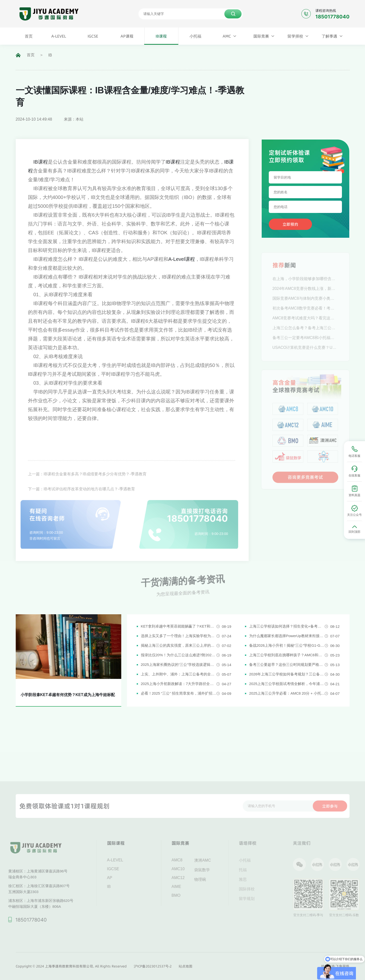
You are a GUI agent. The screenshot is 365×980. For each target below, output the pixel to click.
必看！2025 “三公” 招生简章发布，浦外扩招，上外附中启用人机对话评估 (179, 693)
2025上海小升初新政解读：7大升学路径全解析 (179, 684)
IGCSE (120, 869)
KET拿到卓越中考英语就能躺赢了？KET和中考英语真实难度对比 (179, 626)
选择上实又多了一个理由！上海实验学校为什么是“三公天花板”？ (179, 636)
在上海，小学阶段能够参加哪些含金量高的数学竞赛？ (305, 286)
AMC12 (185, 878)
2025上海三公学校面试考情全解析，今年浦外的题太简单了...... (287, 684)
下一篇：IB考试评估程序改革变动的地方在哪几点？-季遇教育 (81, 497)
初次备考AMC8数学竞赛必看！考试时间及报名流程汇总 (305, 315)
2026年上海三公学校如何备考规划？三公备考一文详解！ (287, 674)
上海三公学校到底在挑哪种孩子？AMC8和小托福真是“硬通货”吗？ (287, 655)
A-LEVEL (122, 860)
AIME (183, 887)
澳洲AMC (210, 860)
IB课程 (41, 162)
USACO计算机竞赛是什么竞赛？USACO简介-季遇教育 (305, 354)
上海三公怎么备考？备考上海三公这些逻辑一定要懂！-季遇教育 (305, 335)
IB (50, 55)
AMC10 (185, 869)
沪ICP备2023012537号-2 (153, 966)
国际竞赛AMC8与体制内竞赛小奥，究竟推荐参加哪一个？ (305, 305)
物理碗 (207, 879)
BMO (183, 895)
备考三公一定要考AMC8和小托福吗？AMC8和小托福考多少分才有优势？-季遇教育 (305, 344)
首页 (31, 55)
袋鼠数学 (209, 870)
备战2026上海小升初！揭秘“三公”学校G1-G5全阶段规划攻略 (287, 645)
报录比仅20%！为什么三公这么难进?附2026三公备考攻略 (179, 655)
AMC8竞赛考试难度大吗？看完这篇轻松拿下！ (305, 325)
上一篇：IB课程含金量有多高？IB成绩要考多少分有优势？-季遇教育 (87, 482)
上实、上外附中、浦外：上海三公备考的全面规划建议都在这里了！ (179, 674)
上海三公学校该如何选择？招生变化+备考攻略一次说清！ (287, 626)
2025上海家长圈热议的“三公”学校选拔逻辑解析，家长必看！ (179, 665)
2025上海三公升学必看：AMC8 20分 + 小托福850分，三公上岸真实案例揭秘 (287, 693)
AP (116, 878)
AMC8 (184, 860)
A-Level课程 (182, 259)
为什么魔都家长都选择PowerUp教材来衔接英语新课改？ (287, 636)
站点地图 (186, 966)
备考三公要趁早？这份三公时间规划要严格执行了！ (287, 665)
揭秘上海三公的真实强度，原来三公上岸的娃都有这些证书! (179, 645)
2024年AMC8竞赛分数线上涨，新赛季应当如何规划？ (305, 295)
